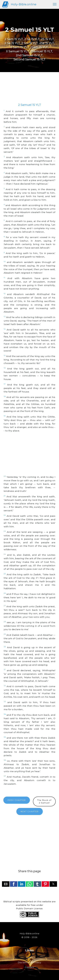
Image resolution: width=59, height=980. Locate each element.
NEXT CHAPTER (30, 811)
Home (30, 957)
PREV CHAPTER (17, 800)
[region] (29, 90)
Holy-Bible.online (24, 4)
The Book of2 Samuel (44, 801)
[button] (6, 884)
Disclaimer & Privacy (30, 962)
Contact (29, 967)
